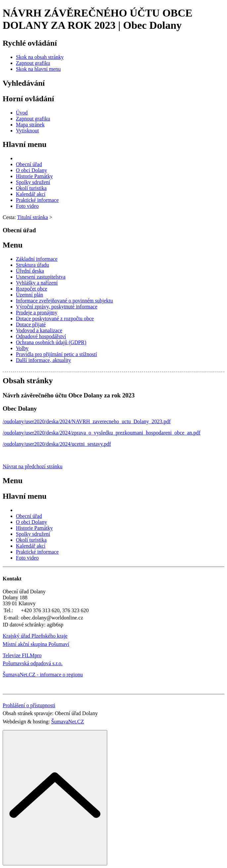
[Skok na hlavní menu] (38, 69)
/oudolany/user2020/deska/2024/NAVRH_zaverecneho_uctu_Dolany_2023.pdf (87, 421)
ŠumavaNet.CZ (68, 722)
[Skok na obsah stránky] (40, 57)
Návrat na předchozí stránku (33, 466)
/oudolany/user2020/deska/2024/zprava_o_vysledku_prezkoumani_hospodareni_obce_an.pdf (102, 433)
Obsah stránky (28, 381)
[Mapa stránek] (30, 125)
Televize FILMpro (22, 655)
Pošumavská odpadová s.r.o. (33, 663)
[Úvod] (22, 113)
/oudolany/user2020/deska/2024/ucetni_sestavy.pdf (57, 444)
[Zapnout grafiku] (33, 63)
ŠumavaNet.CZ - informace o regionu (43, 675)
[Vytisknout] (27, 131)
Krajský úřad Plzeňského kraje (35, 636)
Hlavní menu (25, 144)
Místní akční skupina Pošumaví (36, 644)
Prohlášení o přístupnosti (29, 705)
